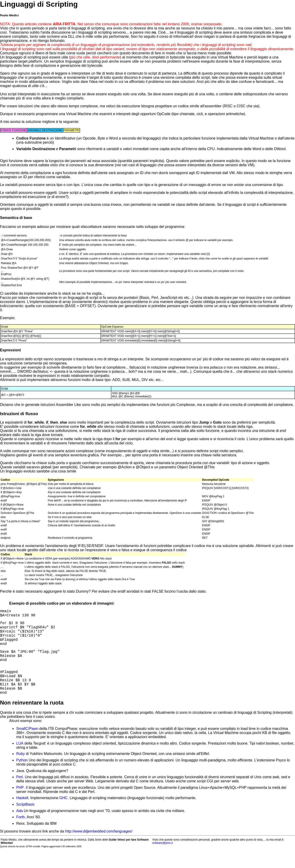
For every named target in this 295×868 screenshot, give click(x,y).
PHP (20, 804)
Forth (20, 834)
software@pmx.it (163, 859)
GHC (64, 814)
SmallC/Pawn (27, 745)
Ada (19, 827)
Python (22, 777)
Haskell (22, 814)
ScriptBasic (25, 821)
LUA (20, 760)
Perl (19, 794)
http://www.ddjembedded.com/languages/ (99, 848)
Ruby (20, 770)
